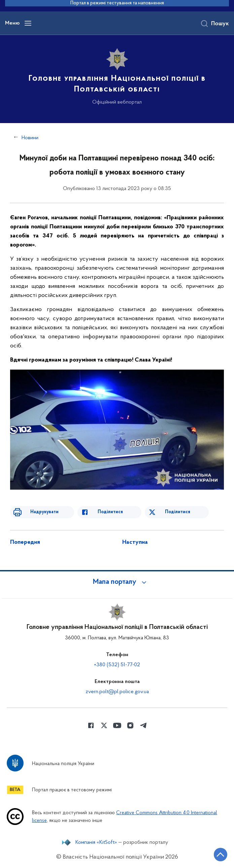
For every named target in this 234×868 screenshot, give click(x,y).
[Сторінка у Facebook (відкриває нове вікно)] (91, 725)
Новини (30, 138)
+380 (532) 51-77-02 (117, 665)
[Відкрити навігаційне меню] (28, 23)
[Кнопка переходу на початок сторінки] (221, 855)
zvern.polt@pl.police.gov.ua (117, 692)
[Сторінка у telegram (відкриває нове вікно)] (143, 725)
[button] (117, 582)
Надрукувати (44, 512)
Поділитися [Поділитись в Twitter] (178, 512)
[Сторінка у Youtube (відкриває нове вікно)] (117, 725)
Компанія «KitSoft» (96, 842)
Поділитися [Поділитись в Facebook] (110, 512)
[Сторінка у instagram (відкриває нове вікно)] (130, 725)
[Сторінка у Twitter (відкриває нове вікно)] (104, 725)
